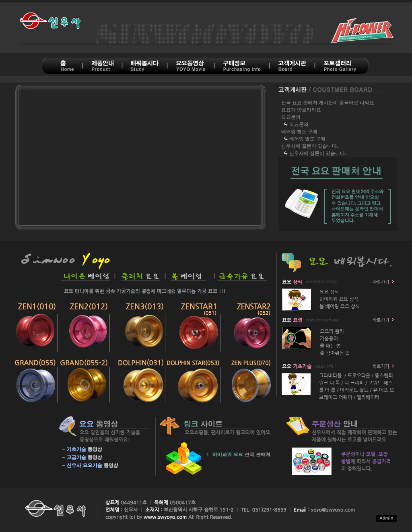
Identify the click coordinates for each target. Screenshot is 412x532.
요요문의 (291, 117)
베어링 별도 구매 (299, 132)
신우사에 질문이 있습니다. (310, 146)
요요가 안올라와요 (301, 110)
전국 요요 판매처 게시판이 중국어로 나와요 (328, 103)
